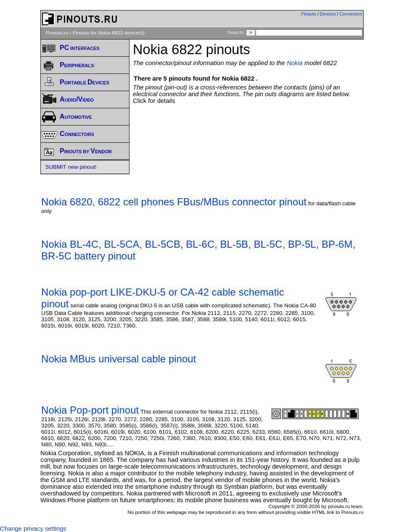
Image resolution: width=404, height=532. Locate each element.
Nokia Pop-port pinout (90, 410)
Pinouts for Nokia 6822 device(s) (109, 33)
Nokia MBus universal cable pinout (119, 359)
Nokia (295, 63)
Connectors (351, 14)
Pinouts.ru (57, 33)
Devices (328, 14)
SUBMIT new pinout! (71, 167)
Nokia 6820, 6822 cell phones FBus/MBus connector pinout (174, 202)
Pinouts (309, 14)
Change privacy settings (33, 529)
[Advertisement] (248, 121)
